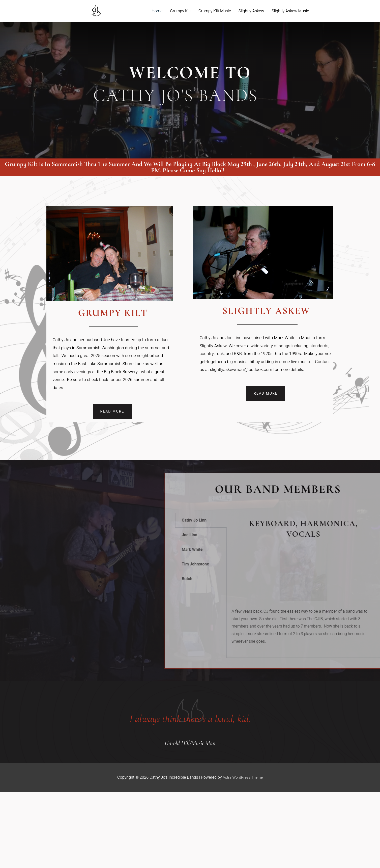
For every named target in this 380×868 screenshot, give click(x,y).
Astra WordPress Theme (243, 777)
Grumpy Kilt (180, 11)
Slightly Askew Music (290, 11)
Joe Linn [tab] (328, 535)
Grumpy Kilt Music (215, 11)
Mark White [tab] (331, 550)
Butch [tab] (326, 579)
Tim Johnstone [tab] (334, 564)
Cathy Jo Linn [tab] (333, 520)
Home (157, 11)
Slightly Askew (251, 11)
